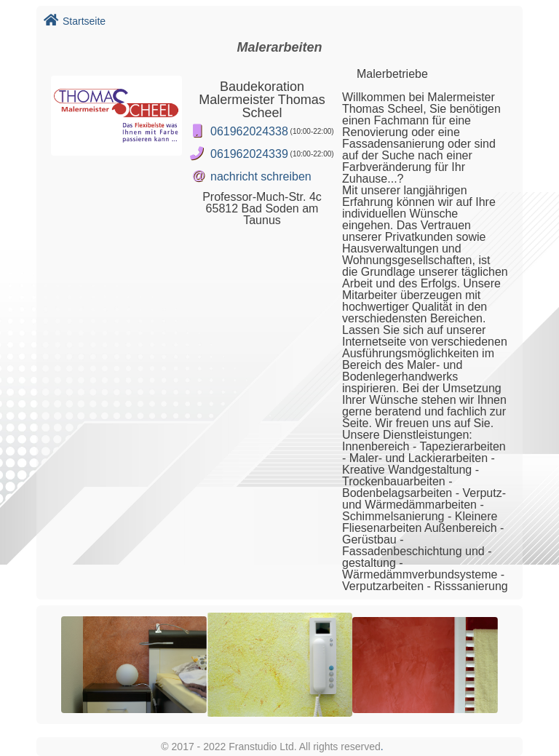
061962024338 (249, 131)
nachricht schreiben (261, 176)
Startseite (75, 21)
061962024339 (249, 154)
